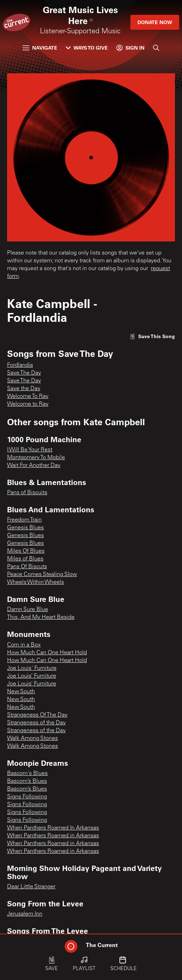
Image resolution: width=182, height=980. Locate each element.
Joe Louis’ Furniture (32, 676)
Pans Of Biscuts (27, 567)
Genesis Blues (25, 528)
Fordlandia (20, 365)
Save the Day (24, 389)
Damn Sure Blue (28, 610)
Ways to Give (87, 48)
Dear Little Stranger (31, 887)
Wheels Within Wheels (36, 582)
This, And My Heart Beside (41, 617)
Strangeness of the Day (36, 723)
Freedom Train (24, 520)
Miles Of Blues (26, 551)
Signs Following (27, 797)
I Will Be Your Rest (30, 450)
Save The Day (24, 373)
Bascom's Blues (27, 774)
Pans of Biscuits (27, 493)
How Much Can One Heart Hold (47, 653)
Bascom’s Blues (27, 781)
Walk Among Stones (33, 739)
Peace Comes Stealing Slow (42, 575)
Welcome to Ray (28, 404)
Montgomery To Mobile (36, 458)
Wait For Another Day (34, 466)
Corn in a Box (24, 645)
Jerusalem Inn (25, 914)
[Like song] (152, 336)
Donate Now (155, 22)
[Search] (156, 48)
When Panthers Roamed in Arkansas (53, 836)
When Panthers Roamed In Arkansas (53, 828)
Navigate (40, 48)
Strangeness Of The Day (37, 715)
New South (21, 692)
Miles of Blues (25, 559)
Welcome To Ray (28, 397)
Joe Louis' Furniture (32, 668)
